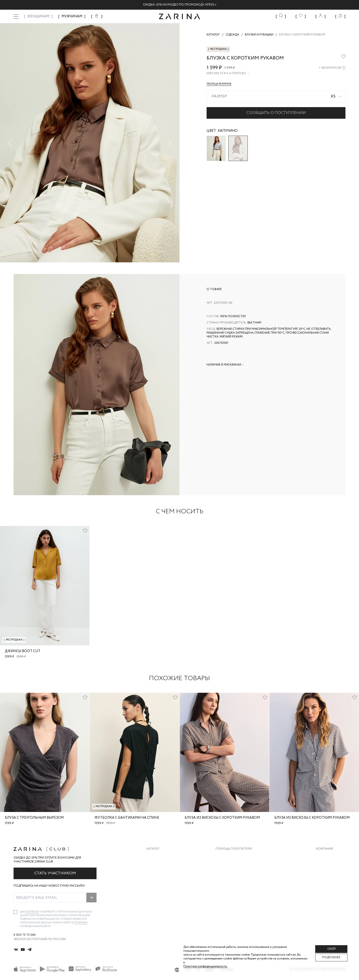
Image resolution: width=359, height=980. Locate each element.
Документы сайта (231, 905)
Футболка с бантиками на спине (127, 818)
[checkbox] (15, 912)
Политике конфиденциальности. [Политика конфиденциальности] (206, 966)
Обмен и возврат (229, 866)
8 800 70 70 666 (25, 935)
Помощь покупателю (234, 849)
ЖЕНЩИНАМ (38, 16)
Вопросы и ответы (231, 876)
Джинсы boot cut (23, 651)
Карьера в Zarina (329, 866)
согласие (33, 912)
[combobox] (276, 96)
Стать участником (55, 873)
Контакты (324, 876)
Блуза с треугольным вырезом (34, 818)
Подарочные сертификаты (238, 895)
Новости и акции (331, 885)
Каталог (153, 849)
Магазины (324, 895)
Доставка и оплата (232, 856)
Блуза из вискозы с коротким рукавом (222, 818)
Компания (325, 849)
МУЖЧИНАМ (72, 16)
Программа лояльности (236, 885)
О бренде (323, 856)
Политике (81, 923)
